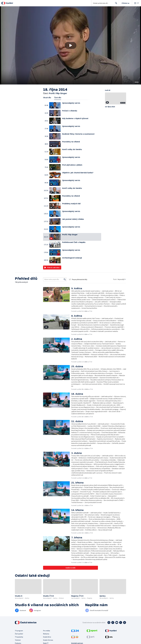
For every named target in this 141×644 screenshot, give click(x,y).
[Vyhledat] (65, 279)
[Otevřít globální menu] (136, 3)
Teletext (18, 640)
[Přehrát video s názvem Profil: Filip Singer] (70, 45)
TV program (19, 631)
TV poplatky (19, 637)
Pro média (47, 631)
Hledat (116, 4)
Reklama (46, 634)
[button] (70, 45)
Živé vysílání (19, 634)
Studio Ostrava (48, 640)
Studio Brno (47, 637)
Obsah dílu (47, 98)
